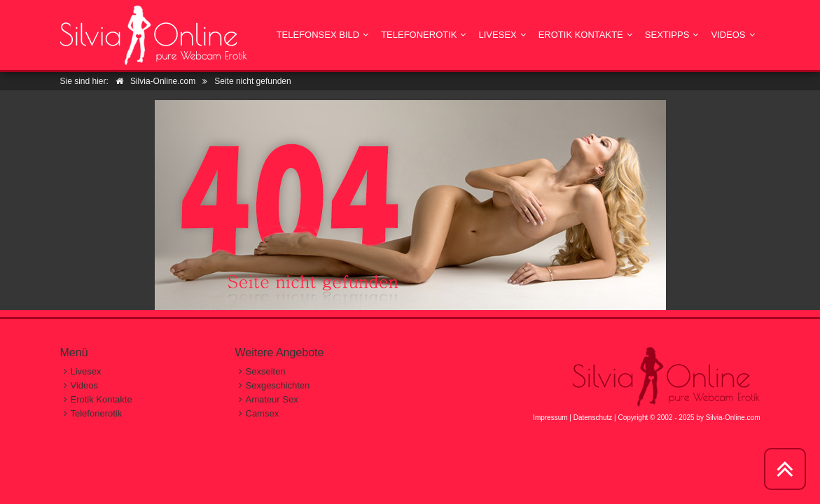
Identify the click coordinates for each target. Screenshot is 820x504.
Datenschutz (593, 418)
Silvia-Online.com (733, 418)
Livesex (497, 35)
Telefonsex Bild (318, 35)
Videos (728, 35)
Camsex (263, 413)
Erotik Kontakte (581, 35)
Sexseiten (266, 371)
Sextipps (667, 35)
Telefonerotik (419, 35)
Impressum (550, 418)
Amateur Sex (272, 399)
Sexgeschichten (278, 385)
